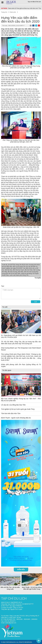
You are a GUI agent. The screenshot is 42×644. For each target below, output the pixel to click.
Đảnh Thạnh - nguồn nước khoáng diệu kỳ (16, 418)
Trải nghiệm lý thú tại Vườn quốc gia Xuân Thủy (18, 409)
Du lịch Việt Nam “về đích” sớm (17, 8)
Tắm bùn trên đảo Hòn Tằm (11, 413)
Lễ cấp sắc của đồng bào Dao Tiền (13, 405)
